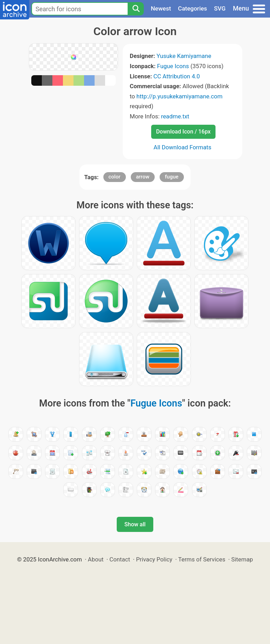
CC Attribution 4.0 (176, 76)
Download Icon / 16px (183, 132)
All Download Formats (183, 147)
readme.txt (175, 116)
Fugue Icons (173, 66)
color (115, 177)
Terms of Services (202, 559)
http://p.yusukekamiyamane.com (179, 96)
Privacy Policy (154, 559)
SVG (220, 8)
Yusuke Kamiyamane (184, 56)
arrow (143, 177)
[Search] (136, 9)
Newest (161, 8)
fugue (172, 177)
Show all (135, 524)
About (96, 559)
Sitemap (242, 559)
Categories (192, 8)
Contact (120, 559)
